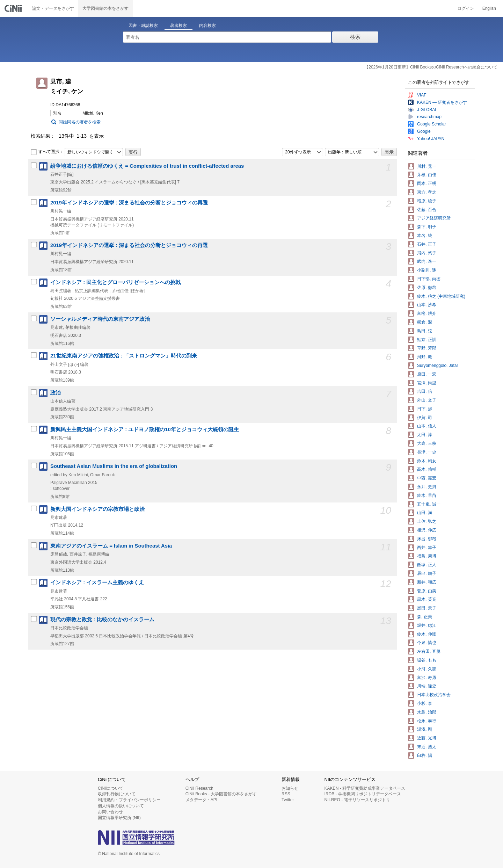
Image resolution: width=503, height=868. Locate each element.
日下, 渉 (425, 409)
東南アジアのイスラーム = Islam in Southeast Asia (111, 546)
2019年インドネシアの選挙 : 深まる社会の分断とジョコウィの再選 (129, 203)
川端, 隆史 (427, 686)
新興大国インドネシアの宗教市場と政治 (97, 509)
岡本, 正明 (427, 183)
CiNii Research (199, 788)
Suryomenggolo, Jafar (438, 366)
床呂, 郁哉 (427, 539)
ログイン (466, 8)
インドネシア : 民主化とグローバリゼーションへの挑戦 (115, 282)
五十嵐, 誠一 (429, 504)
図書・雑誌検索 (143, 26)
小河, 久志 (427, 669)
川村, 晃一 (427, 166)
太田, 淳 (425, 435)
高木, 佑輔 (427, 469)
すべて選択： (47, 152)
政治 (56, 393)
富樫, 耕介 (427, 313)
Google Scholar (432, 124)
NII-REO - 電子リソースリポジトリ (357, 800)
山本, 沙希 (427, 305)
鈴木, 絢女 (427, 461)
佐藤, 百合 (427, 210)
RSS (286, 794)
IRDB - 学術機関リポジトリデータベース (363, 794)
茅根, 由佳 (427, 175)
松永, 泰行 (427, 721)
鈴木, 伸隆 (427, 634)
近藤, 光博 (427, 738)
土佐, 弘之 (427, 521)
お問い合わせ (110, 812)
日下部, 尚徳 (429, 279)
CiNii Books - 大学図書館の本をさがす (221, 794)
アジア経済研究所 (434, 218)
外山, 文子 (427, 400)
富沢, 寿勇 (427, 678)
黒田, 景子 (427, 608)
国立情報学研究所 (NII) (119, 818)
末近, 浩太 (427, 747)
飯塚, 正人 (427, 565)
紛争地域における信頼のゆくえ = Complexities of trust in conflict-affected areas (147, 166)
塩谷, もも (427, 660)
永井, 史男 (427, 487)
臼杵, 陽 (425, 755)
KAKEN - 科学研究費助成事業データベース (365, 788)
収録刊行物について (117, 794)
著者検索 (178, 26)
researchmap (429, 117)
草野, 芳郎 (427, 348)
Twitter (288, 800)
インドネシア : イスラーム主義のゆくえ (97, 583)
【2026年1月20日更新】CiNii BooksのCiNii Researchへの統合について (431, 67)
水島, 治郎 (427, 712)
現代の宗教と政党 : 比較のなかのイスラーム (102, 620)
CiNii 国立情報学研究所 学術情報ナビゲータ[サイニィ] (14, 8)
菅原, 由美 (427, 591)
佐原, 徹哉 (427, 288)
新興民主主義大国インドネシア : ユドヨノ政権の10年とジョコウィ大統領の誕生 (145, 429)
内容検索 (207, 26)
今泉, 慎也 (427, 643)
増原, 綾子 (427, 201)
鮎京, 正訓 (427, 340)
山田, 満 (425, 513)
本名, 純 (425, 236)
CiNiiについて (111, 788)
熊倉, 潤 (425, 322)
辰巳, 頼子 (427, 573)
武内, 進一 (427, 261)
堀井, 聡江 (427, 625)
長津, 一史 (427, 452)
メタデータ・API (201, 800)
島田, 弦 (425, 331)
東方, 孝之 (427, 192)
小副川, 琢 (427, 270)
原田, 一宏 (427, 374)
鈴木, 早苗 (427, 496)
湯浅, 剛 (425, 729)
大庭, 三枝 (427, 443)
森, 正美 (425, 617)
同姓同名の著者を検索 (80, 122)
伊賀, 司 (425, 418)
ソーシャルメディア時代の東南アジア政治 (100, 319)
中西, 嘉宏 (427, 478)
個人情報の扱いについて (121, 806)
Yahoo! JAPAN (431, 139)
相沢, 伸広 (427, 530)
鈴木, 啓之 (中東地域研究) (441, 296)
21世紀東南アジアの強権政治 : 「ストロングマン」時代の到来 (124, 356)
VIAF (422, 95)
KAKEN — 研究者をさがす (442, 102)
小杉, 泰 (425, 703)
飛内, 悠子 (427, 253)
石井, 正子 (427, 244)
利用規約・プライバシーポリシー (129, 800)
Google (424, 131)
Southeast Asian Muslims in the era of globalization (114, 466)
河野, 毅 (425, 357)
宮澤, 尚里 (427, 383)
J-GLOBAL (427, 110)
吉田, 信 (425, 391)
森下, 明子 (427, 227)
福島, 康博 (427, 556)
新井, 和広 (427, 582)
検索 (355, 37)
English (489, 8)
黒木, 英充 (427, 599)
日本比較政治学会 (434, 695)
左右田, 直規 (429, 651)
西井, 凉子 (427, 548)
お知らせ (290, 788)
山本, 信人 (427, 426)
